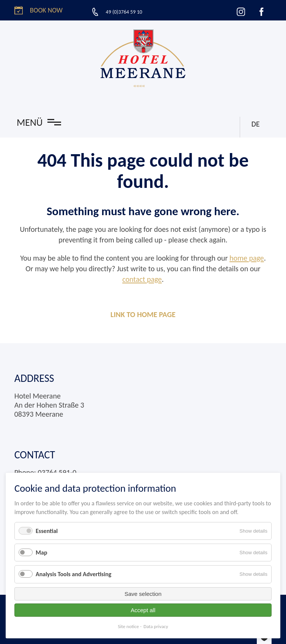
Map (41, 553)
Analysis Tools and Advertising (74, 574)
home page (247, 258)
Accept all (143, 610)
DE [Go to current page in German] (255, 124)
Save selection (143, 594)
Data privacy (156, 626)
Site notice (128, 626)
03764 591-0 (57, 472)
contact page (142, 279)
